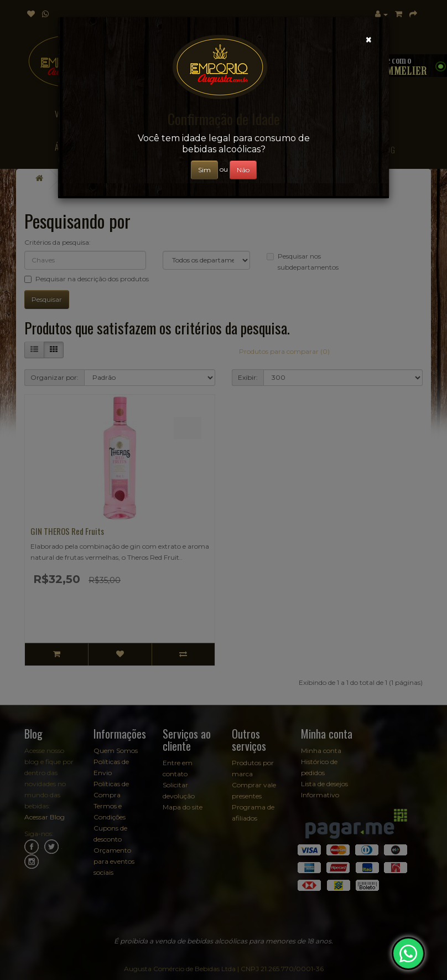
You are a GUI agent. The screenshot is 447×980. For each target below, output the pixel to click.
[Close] (369, 40)
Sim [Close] (204, 170)
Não (243, 170)
